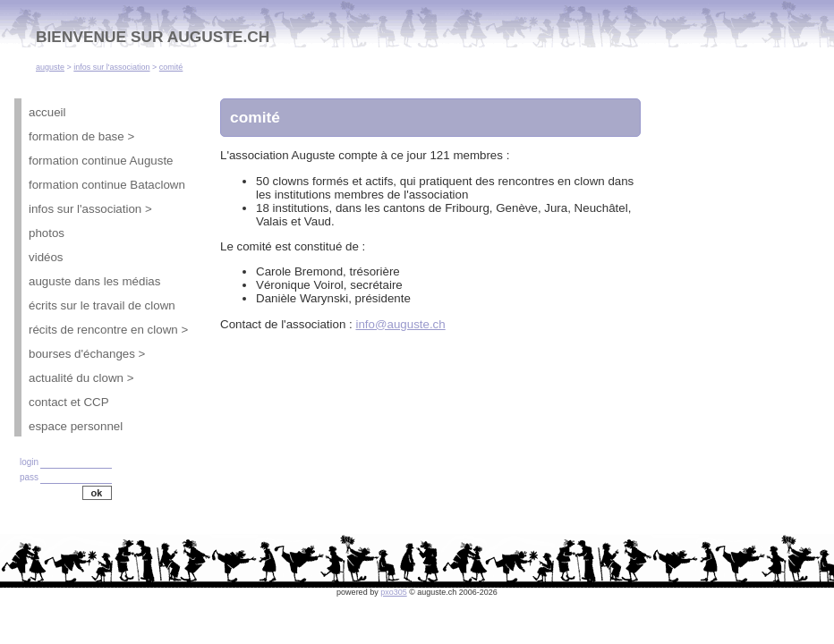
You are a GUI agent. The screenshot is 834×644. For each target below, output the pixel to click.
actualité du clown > (81, 378)
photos (47, 233)
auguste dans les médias (94, 281)
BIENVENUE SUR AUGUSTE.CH (153, 37)
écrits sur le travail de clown (102, 305)
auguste (50, 67)
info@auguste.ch (400, 324)
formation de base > (81, 136)
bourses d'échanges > (87, 354)
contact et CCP (69, 402)
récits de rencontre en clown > (108, 330)
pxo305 (394, 592)
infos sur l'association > (90, 209)
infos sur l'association (111, 67)
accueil (47, 112)
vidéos (46, 257)
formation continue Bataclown (107, 185)
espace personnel (76, 426)
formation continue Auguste (101, 161)
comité (171, 67)
